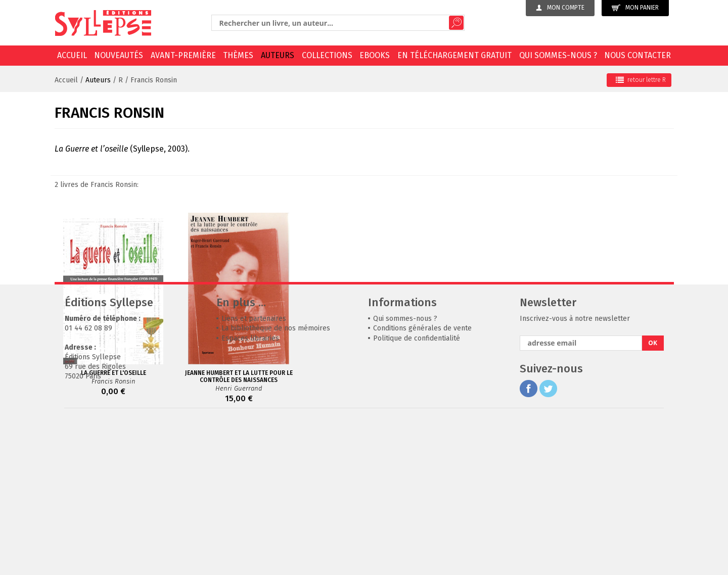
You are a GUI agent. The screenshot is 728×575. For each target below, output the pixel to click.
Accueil (72, 55)
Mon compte (560, 8)
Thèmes (238, 55)
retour (641, 80)
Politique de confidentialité (417, 490)
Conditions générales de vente (422, 480)
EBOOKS (375, 55)
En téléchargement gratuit (454, 55)
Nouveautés (119, 55)
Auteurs (278, 55)
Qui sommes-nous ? (558, 55)
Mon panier (635, 8)
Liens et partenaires (254, 470)
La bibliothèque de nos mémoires (276, 480)
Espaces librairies (250, 490)
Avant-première (183, 55)
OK (653, 494)
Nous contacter (638, 55)
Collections (327, 55)
